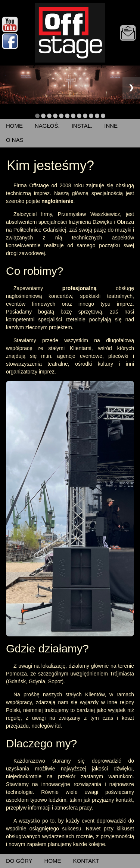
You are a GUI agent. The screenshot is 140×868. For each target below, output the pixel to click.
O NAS (15, 140)
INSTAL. (82, 126)
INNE (111, 126)
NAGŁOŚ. (47, 126)
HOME (14, 126)
